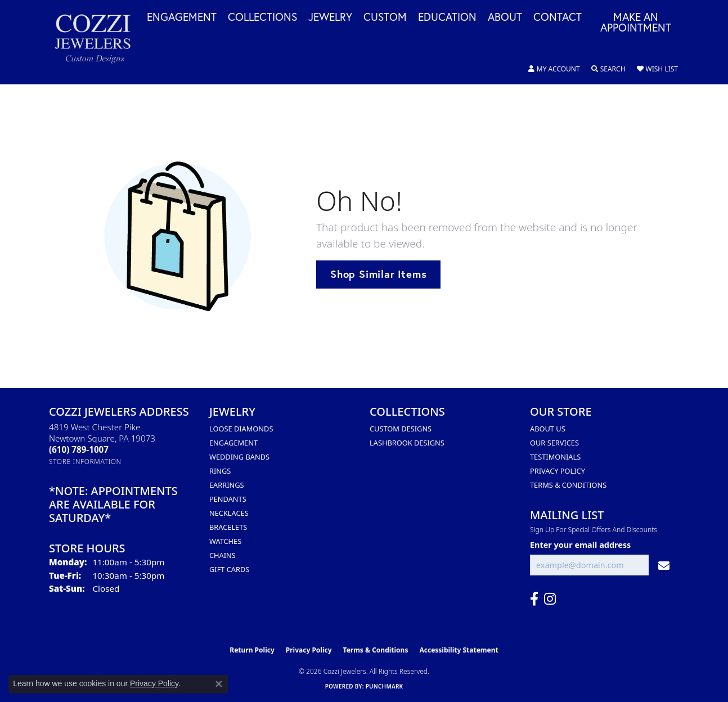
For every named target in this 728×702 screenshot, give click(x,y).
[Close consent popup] (219, 684)
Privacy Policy (558, 471)
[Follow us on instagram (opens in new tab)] (550, 599)
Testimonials (555, 457)
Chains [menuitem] (223, 555)
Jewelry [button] (330, 17)
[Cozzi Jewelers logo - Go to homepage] (98, 42)
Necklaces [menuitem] (229, 513)
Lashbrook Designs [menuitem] (407, 443)
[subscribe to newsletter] (664, 565)
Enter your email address (580, 545)
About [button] (505, 17)
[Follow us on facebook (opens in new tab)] (534, 599)
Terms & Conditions (568, 485)
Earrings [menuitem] (227, 485)
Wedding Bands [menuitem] (239, 457)
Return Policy (252, 650)
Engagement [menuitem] (233, 443)
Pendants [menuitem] (228, 499)
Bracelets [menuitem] (228, 527)
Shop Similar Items (378, 274)
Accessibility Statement (459, 650)
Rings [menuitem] (220, 471)
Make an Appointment (636, 23)
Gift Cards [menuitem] (229, 569)
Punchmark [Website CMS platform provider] (385, 686)
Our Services (554, 443)
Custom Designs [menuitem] (401, 429)
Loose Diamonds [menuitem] (241, 429)
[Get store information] (85, 462)
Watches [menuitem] (225, 541)
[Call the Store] (79, 449)
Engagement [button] (182, 17)
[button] (554, 69)
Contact (558, 17)
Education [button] (447, 17)
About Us (548, 429)
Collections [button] (262, 17)
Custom (385, 17)
